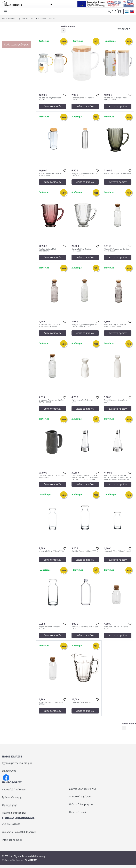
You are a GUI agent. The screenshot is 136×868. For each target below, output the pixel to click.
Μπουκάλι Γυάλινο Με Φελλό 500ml (116, 628)
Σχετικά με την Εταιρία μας (17, 763)
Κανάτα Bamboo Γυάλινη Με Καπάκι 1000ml (51, 174)
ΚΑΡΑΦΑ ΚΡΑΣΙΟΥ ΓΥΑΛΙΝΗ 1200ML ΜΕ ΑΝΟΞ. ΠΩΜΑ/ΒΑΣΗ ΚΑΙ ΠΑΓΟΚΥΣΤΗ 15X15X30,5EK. (117, 477)
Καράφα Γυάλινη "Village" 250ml (52, 551)
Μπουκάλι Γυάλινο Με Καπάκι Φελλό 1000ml (116, 250)
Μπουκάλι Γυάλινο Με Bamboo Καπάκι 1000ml (84, 174)
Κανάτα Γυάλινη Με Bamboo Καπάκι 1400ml (116, 99)
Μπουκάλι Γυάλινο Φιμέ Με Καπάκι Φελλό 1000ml (50, 326)
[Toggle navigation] (51, 4)
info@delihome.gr (12, 840)
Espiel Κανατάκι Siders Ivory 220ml (116, 401)
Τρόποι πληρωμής (12, 797)
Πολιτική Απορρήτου (81, 804)
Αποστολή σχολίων (80, 796)
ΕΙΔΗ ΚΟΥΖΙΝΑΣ (26, 19)
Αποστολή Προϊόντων (14, 789)
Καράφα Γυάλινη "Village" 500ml (85, 551)
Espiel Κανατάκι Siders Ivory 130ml (83, 401)
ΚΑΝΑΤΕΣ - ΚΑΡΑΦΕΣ (45, 19)
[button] (119, 11)
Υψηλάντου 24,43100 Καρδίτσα (19, 832)
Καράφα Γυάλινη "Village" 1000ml (49, 628)
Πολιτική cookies (79, 812)
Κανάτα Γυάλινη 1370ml (81, 702)
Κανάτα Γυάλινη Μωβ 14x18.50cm (48, 250)
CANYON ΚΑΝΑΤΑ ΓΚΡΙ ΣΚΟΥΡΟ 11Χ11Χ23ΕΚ (52, 477)
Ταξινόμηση (123, 29)
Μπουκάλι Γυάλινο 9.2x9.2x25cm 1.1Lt (85, 628)
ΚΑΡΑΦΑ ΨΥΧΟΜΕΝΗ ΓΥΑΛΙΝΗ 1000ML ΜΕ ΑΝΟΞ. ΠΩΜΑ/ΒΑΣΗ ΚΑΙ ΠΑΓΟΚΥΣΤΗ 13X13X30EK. (85, 477)
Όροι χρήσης (9, 805)
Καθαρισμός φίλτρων (17, 44)
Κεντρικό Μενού (10, 19)
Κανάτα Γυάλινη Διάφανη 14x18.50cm (82, 250)
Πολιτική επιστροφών (14, 813)
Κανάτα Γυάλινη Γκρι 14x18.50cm (117, 174)
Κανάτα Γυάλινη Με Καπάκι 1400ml (83, 99)
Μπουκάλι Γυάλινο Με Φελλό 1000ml (51, 703)
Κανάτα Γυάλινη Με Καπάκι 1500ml (50, 99)
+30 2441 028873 (11, 824)
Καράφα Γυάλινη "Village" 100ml (117, 551)
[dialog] (109, 11)
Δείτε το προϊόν (52, 106)
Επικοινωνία (9, 771)
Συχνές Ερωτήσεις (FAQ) (83, 789)
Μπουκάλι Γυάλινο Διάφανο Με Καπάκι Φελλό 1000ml (84, 326)
